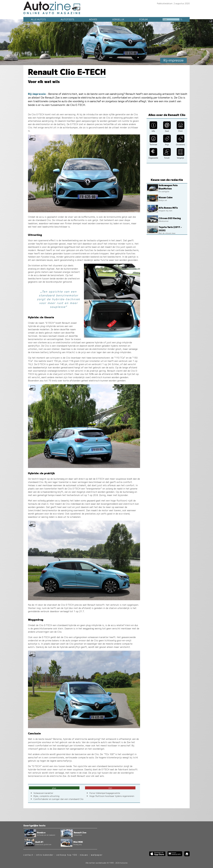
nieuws (84, 855)
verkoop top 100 (67, 855)
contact (28, 855)
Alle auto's (38, 19)
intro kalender (45, 855)
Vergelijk (118, 19)
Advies (93, 19)
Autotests (67, 19)
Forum (143, 19)
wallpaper (97, 855)
